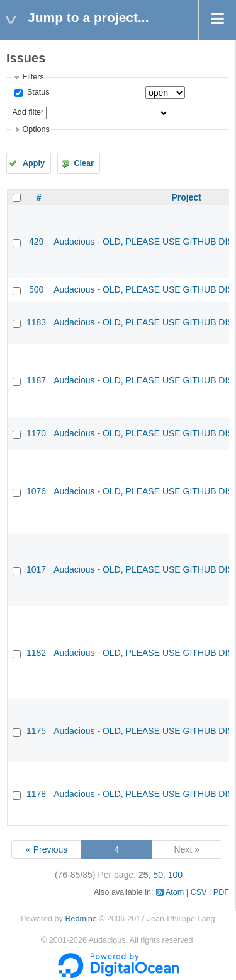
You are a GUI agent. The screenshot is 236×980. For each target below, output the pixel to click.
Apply (34, 163)
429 (36, 242)
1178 (36, 794)
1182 (36, 653)
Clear (84, 163)
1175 (36, 731)
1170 (36, 433)
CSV (199, 892)
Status (37, 92)
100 (175, 875)
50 (158, 875)
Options (36, 129)
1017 (36, 569)
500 (36, 289)
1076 (36, 491)
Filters (33, 77)
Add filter (28, 112)
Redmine (81, 919)
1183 (36, 322)
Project (186, 197)
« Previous (47, 849)
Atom (175, 892)
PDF (221, 892)
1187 (36, 380)
